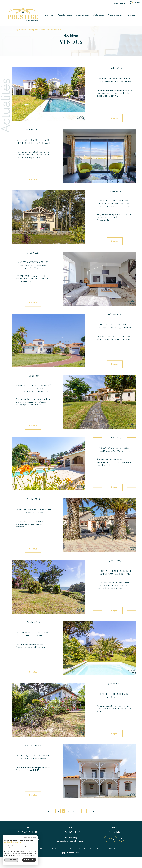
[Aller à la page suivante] (93, 811)
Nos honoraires (64, 849)
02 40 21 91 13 (71, 838)
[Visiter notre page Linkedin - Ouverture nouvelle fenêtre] (114, 839)
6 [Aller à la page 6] (78, 811)
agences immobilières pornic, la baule (31, 30)
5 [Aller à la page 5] (73, 811)
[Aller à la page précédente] (49, 811)
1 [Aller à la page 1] (54, 811)
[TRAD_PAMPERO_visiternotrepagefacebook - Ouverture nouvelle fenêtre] (107, 839)
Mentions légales (84, 849)
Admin (92, 849)
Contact (132, 15)
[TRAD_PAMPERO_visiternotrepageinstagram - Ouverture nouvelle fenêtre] (121, 839)
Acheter (50, 15)
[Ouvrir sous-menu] (126, 15)
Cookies (116, 849)
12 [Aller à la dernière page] (88, 811)
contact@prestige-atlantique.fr (71, 841)
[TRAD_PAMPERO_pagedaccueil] (23, 21)
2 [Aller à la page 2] (59, 811)
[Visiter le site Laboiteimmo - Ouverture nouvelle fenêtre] (71, 854)
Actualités (99, 15)
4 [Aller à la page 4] (69, 811)
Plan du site (74, 849)
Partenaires (99, 849)
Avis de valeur (65, 15)
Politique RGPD (108, 849)
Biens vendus (83, 15)
